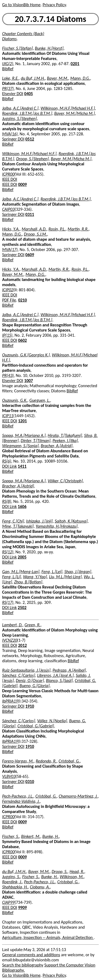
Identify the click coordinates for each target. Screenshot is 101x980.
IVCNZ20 (10, 640)
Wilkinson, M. (72, 877)
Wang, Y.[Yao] (35, 577)
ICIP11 (8, 416)
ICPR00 (8, 174)
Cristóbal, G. (46, 796)
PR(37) (8, 88)
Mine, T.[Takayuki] (18, 526)
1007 (29, 381)
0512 (30, 139)
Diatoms (9, 39)
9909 (22, 907)
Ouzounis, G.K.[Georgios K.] (26, 355)
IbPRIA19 (10, 701)
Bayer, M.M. (58, 78)
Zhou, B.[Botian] (28, 582)
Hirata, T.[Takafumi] (65, 435)
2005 (22, 557)
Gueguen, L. (40, 400)
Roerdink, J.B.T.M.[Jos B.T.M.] (27, 113)
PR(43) (8, 375)
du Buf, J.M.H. (33, 78)
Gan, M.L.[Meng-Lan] (21, 572)
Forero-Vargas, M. (18, 761)
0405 (29, 94)
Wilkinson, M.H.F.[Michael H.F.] (68, 108)
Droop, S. (60, 872)
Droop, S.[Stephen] (32, 159)
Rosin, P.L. (57, 229)
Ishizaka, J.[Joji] (39, 521)
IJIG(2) (8, 64)
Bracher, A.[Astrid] (57, 446)
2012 (22, 645)
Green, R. (33, 625)
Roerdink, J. (12, 882)
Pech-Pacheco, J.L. (18, 796)
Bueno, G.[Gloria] (34, 686)
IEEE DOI (10, 179)
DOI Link (9, 466)
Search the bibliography (23, 965)
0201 (75, 64)
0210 (22, 300)
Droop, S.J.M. (36, 234)
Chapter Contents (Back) (23, 34)
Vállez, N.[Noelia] (52, 721)
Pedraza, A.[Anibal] (69, 670)
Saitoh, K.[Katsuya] (71, 521)
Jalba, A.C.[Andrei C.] (20, 108)
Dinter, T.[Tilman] (36, 441)
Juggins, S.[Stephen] (20, 118)
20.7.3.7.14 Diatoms (50, 19)
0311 (30, 214)
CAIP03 (8, 209)
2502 (22, 608)
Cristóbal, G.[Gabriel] (36, 726)
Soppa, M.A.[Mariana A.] (24, 435)
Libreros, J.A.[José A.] (55, 675)
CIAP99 (8, 902)
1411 (22, 466)
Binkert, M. (31, 836)
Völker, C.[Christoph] (65, 481)
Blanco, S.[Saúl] (59, 680)
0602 (22, 340)
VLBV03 (9, 776)
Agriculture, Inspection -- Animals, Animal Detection (48, 937)
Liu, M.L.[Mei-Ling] (65, 577)
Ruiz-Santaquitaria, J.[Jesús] (26, 670)
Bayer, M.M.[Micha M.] (75, 113)
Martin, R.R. (78, 229)
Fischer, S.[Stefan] (18, 48)
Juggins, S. (11, 877)
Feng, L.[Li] (12, 577)
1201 (22, 421)
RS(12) (8, 552)
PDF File (9, 300)
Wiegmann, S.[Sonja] (20, 446)
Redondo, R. (46, 761)
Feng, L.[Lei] (52, 572)
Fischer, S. (11, 836)
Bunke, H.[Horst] (49, 48)
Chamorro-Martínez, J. (78, 796)
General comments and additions (31, 955)
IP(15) (7, 335)
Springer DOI (13, 139)
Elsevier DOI (13, 94)
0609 (30, 255)
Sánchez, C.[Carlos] (19, 675)
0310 (30, 782)
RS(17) (8, 602)
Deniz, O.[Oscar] (30, 680)
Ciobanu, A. (40, 887)
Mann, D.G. (80, 78)
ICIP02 (8, 290)
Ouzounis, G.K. (15, 400)
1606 (22, 506)
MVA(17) (10, 250)
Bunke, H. (50, 836)
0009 (22, 184)
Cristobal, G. (69, 761)
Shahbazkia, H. (15, 887)
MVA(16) (10, 134)
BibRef (8, 69)
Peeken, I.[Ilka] (65, 441)
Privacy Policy (54, 5)
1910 (30, 706)
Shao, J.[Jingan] (78, 572)
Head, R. (77, 872)
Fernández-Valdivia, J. (21, 801)
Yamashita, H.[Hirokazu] (56, 526)
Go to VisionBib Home (21, 5)
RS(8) (7, 501)
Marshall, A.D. (34, 229)
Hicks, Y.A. (11, 229)
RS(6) (7, 461)
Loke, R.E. (11, 78)
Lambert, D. (12, 625)
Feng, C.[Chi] (13, 521)
